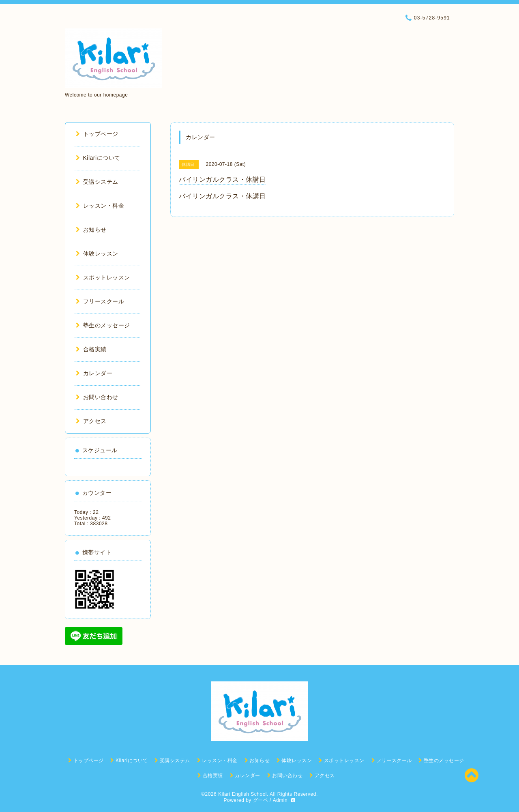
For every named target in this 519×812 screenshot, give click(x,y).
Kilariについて (98, 158)
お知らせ (91, 230)
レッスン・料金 (100, 206)
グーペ (261, 800)
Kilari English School (242, 794)
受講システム (97, 182)
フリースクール (100, 301)
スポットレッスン (103, 277)
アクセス (91, 421)
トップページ (97, 134)
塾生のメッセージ (103, 325)
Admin (280, 800)
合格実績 (91, 349)
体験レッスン (97, 253)
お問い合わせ (97, 397)
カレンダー (94, 373)
